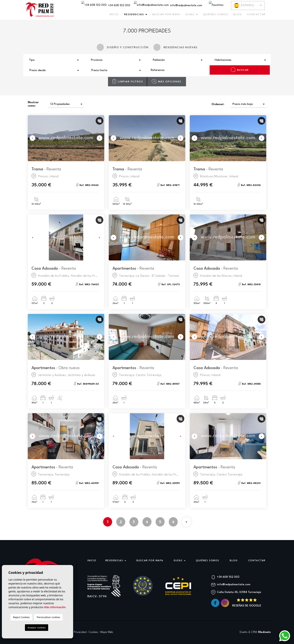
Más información (55, 607)
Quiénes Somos (216, 14)
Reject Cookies (21, 617)
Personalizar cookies (48, 617)
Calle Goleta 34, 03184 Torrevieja (239, 592)
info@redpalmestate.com (168, 5)
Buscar (240, 70)
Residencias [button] (134, 14)
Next (100, 138)
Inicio (114, 14)
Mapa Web (107, 632)
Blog (238, 14)
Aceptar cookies (37, 627)
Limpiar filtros (127, 81)
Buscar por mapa (166, 14)
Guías (190, 14)
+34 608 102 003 (106, 5)
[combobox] (54, 60)
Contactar (256, 14)
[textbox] (55, 60)
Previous (31, 138)
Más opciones (166, 81)
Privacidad (80, 632)
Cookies (93, 632)
